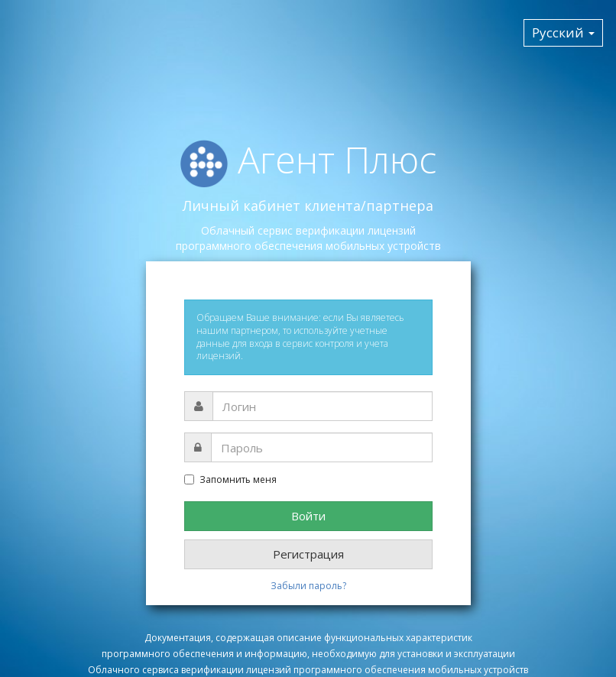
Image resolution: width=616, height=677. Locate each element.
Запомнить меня (230, 480)
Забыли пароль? (308, 586)
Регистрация (308, 554)
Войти (308, 516)
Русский (563, 32)
